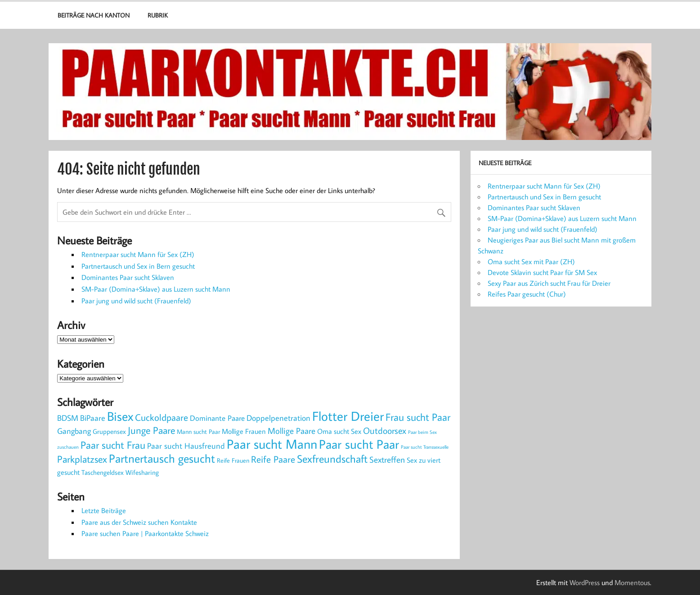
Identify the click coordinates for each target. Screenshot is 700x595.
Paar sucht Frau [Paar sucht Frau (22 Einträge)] (113, 445)
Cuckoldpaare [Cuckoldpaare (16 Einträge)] (162, 417)
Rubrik (158, 15)
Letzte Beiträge (104, 510)
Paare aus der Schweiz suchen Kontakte (139, 522)
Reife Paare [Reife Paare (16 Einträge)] (273, 459)
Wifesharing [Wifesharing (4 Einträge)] (142, 472)
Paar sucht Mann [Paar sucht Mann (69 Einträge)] (272, 444)
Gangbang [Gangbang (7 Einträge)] (74, 431)
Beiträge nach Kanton (94, 15)
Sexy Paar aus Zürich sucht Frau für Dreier (549, 283)
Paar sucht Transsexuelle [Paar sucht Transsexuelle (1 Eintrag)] (425, 447)
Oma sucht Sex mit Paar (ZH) (531, 261)
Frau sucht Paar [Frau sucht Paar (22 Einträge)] (418, 417)
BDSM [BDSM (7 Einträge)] (68, 418)
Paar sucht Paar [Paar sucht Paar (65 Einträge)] (359, 444)
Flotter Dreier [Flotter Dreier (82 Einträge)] (348, 416)
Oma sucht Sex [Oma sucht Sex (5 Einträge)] (339, 431)
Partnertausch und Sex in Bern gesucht (138, 266)
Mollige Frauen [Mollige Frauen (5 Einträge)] (244, 431)
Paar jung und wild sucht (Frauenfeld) (136, 301)
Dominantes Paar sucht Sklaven (128, 277)
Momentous (632, 582)
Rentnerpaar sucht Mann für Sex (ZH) (138, 254)
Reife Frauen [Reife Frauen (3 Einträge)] (233, 460)
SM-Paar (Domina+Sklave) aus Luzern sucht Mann (156, 289)
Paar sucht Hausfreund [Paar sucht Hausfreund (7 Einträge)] (186, 446)
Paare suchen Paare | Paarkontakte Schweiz (145, 533)
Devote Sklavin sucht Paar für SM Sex (542, 272)
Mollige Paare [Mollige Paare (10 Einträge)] (292, 430)
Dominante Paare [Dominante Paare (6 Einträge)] (217, 418)
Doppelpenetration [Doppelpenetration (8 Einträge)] (278, 418)
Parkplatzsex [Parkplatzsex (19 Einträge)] (82, 459)
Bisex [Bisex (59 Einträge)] (120, 416)
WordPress (585, 582)
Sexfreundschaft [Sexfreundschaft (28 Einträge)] (332, 458)
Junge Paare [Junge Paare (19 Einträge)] (151, 430)
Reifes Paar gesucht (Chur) (527, 294)
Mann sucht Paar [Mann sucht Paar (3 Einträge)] (198, 431)
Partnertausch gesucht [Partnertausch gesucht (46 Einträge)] (162, 458)
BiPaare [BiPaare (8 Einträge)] (93, 418)
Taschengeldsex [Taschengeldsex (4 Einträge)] (103, 472)
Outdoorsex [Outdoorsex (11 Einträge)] (385, 430)
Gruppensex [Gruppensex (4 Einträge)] (109, 431)
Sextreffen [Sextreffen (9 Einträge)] (387, 460)
